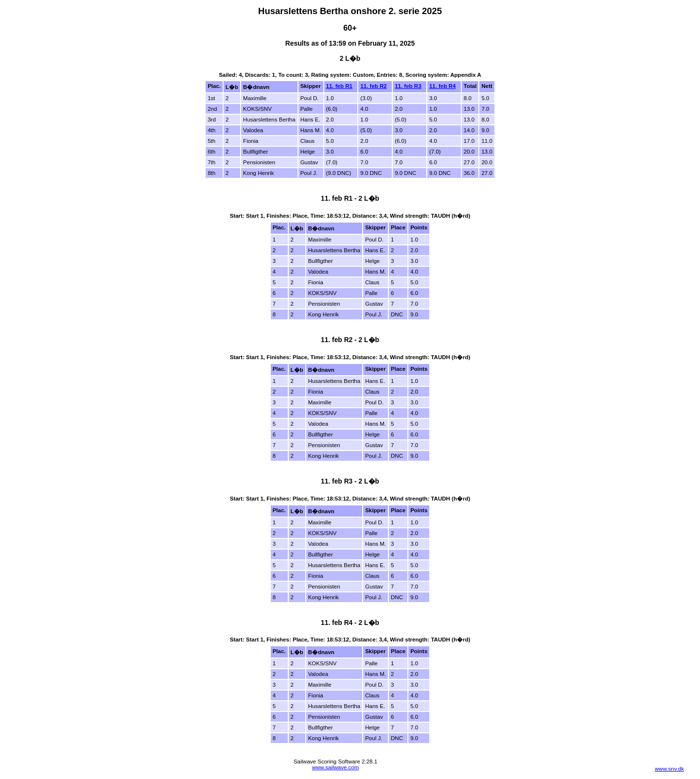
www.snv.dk (669, 769)
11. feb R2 (373, 86)
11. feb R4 (442, 86)
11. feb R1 (339, 86)
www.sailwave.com (336, 767)
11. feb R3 (408, 86)
